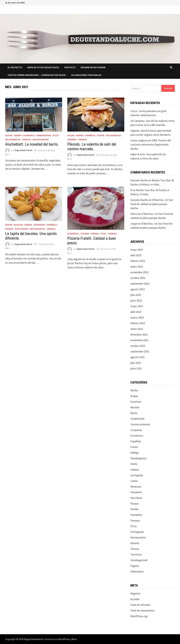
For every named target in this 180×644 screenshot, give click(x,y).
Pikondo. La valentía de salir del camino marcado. (92, 147)
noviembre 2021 (139, 340)
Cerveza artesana (140, 424)
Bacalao (18, 225)
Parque (9, 229)
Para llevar (136, 498)
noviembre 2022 (139, 272)
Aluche (9, 135)
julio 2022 (136, 295)
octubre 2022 (138, 278)
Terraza (26, 140)
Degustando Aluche (24, 150)
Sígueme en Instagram (93, 67)
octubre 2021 (138, 346)
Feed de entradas (140, 605)
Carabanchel (137, 419)
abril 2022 (136, 312)
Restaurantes (13, 140)
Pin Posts (70, 67)
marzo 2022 (137, 317)
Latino (134, 481)
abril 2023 (136, 255)
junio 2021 (136, 368)
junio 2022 (136, 301)
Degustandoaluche (34, 639)
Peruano (135, 520)
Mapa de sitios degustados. (44, 67)
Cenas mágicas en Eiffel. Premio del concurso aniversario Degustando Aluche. (151, 144)
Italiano (85, 234)
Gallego (135, 453)
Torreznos (136, 554)
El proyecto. (15, 67)
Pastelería (136, 515)
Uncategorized (41, 140)
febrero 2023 (138, 261)
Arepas (134, 396)
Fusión (101, 135)
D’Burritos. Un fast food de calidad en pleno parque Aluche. (152, 204)
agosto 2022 (138, 289)
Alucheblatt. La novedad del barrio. (32, 144)
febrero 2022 (138, 323)
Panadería (136, 492)
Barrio (18, 135)
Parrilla (134, 509)
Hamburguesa (44, 135)
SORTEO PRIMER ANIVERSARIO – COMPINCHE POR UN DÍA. (37, 75)
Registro (135, 593)
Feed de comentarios (143, 610)
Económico (29, 135)
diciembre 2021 (139, 334)
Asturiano (136, 402)
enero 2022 (137, 329)
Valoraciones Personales (86, 75)
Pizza (56, 135)
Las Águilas (137, 475)
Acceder (135, 599)
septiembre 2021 (140, 351)
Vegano (135, 566)
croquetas (136, 430)
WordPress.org (139, 616)
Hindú (134, 464)
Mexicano (136, 487)
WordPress (64, 639)
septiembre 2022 (140, 284)
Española (90, 135)
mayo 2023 (137, 250)
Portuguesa (21, 229)
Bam (74, 639)
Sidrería (72, 140)
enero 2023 (137, 267)
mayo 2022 (137, 306)
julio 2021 (136, 363)
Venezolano (137, 571)
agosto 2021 (138, 357)
